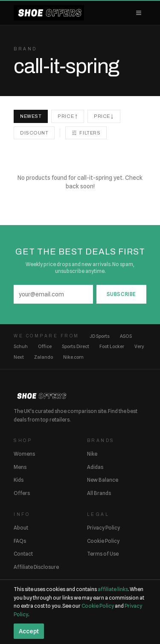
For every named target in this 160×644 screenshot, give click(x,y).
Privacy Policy (103, 528)
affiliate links (113, 589)
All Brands (99, 493)
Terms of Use (103, 554)
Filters (86, 133)
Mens (20, 467)
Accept (29, 631)
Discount (34, 133)
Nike (92, 454)
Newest (31, 116)
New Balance (103, 480)
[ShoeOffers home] (49, 13)
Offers (22, 493)
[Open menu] (139, 13)
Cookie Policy (103, 541)
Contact (23, 554)
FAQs (20, 541)
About (21, 528)
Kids (19, 480)
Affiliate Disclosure (36, 567)
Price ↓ (104, 116)
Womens (24, 454)
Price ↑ (68, 116)
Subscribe (121, 294)
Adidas (95, 467)
